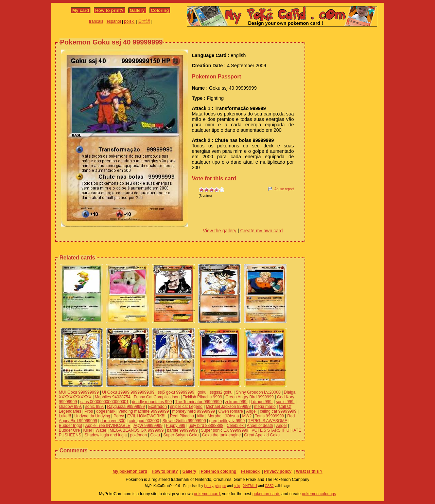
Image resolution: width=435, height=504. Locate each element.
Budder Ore (69, 430)
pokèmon (138, 435)
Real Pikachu (182, 416)
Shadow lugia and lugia (106, 435)
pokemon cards (266, 494)
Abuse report (284, 189)
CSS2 (269, 486)
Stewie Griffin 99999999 (184, 421)
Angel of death (260, 426)
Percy (119, 416)
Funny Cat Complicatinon (156, 397)
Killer (88, 430)
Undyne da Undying (92, 416)
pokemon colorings (319, 494)
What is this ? (309, 471)
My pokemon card (130, 471)
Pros (89, 411)
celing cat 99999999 (278, 411)
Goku (155, 435)
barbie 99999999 (182, 430)
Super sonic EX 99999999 (224, 430)
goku (202, 392)
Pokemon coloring (219, 471)
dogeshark (106, 411)
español (114, 21)
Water (101, 430)
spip (237, 486)
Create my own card (262, 231)
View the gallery (220, 231)
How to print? (109, 10)
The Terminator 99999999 (198, 402)
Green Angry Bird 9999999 (249, 397)
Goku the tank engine (221, 435)
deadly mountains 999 (152, 402)
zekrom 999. (236, 402)
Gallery (137, 10)
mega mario (265, 407)
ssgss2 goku (221, 392)
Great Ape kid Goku (262, 435)
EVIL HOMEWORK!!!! (147, 416)
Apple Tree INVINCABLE (108, 426)
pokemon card (207, 494)
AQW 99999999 (148, 426)
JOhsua (232, 416)
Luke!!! (65, 416)
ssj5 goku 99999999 (176, 392)
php (218, 486)
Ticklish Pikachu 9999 (203, 397)
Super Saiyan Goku (181, 435)
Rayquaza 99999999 (126, 407)
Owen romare (231, 411)
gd (224, 486)
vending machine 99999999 (144, 411)
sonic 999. (285, 402)
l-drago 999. (262, 402)
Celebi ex (236, 426)
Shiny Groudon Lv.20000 (259, 392)
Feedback (250, 471)
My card (81, 10)
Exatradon (158, 407)
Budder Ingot (71, 426)
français (96, 21)
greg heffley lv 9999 (227, 421)
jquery (208, 486)
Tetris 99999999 (269, 416)
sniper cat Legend (186, 407)
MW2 (247, 416)
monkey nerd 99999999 (193, 411)
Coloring (160, 10)
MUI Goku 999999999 (79, 392)
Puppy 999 (176, 426)
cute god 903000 (144, 421)
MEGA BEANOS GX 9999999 (137, 430)
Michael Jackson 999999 (228, 407)
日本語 (144, 21)
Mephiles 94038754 (113, 397)
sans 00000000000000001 (104, 402)
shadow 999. (70, 407)
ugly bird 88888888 (206, 426)
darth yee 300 (113, 421)
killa (201, 416)
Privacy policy (278, 471)
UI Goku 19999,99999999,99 (128, 392)
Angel (251, 411)
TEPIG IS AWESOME (268, 421)
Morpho (215, 416)
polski (129, 21)
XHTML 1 (250, 486)
